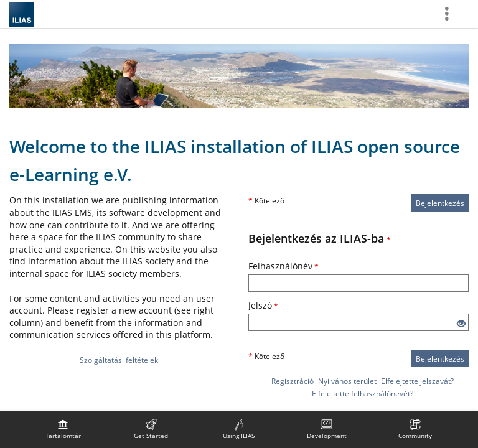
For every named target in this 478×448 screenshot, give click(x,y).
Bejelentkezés (440, 203)
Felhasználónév (284, 266)
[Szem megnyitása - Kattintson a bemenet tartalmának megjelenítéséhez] (461, 324)
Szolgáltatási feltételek (119, 360)
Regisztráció (293, 381)
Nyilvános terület (347, 381)
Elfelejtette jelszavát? (417, 381)
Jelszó (263, 305)
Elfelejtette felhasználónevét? (363, 394)
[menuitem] (63, 429)
